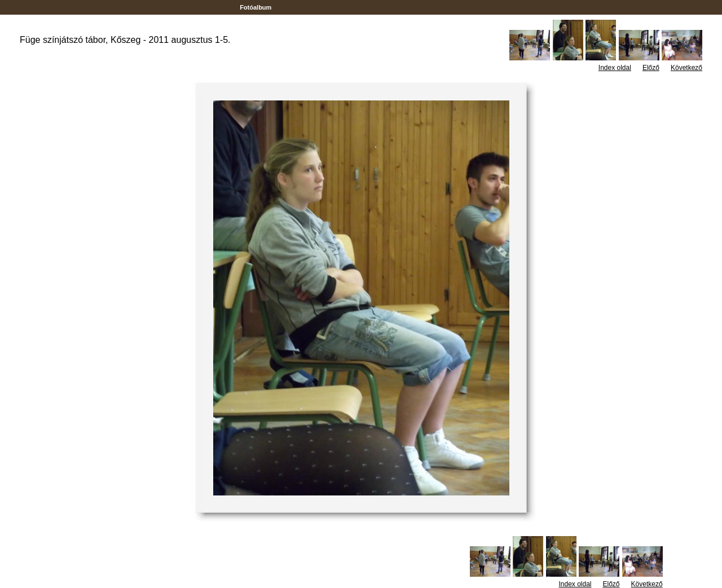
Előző (651, 68)
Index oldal (615, 68)
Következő (686, 68)
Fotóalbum (256, 7)
